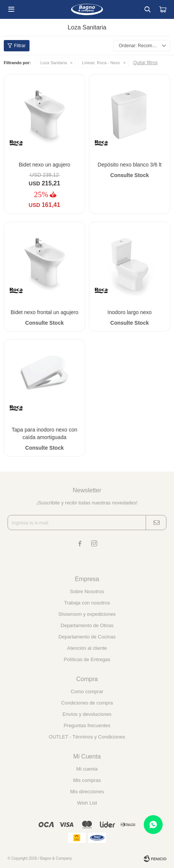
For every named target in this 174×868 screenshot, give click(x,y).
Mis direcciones (87, 792)
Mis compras (87, 780)
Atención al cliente (87, 648)
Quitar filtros (145, 63)
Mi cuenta (87, 769)
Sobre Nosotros (87, 591)
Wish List (87, 803)
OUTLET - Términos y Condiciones (87, 737)
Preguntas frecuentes (87, 725)
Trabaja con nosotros (87, 603)
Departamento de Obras (87, 625)
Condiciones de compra (87, 703)
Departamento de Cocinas (87, 637)
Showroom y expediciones (87, 614)
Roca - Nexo (101, 63)
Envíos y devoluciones (87, 714)
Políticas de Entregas (87, 659)
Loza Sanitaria (54, 63)
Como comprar (87, 691)
